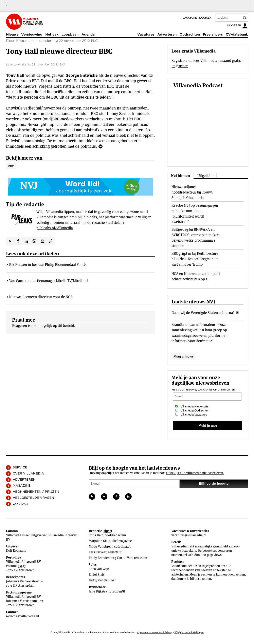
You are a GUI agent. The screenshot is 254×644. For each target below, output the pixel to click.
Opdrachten (190, 34)
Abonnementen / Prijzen (36, 492)
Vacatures (146, 34)
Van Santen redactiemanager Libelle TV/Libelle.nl (48, 281)
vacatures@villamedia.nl (189, 535)
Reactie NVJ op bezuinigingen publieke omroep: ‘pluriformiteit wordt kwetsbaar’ (195, 214)
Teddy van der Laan (103, 580)
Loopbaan (70, 34)
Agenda (88, 34)
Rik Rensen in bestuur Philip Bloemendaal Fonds (48, 265)
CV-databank (237, 34)
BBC (11, 166)
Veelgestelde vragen (33, 498)
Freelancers (213, 34)
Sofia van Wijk (99, 569)
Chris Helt (96, 535)
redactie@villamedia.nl (23, 616)
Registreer (180, 66)
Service (20, 467)
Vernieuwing (32, 34)
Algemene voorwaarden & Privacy (155, 632)
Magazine (22, 486)
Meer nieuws (184, 356)
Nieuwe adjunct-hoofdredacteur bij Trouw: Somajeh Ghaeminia (192, 192)
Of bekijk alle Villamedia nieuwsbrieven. (195, 473)
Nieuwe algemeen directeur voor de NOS (41, 297)
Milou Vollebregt (101, 547)
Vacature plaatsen (197, 18)
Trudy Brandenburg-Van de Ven (111, 558)
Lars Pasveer (98, 552)
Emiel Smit (96, 575)
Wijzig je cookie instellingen (189, 632)
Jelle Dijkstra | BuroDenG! (107, 591)
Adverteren (167, 34)
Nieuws (12, 34)
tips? (107, 531)
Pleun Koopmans (20, 41)
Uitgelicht (205, 176)
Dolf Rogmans (16, 551)
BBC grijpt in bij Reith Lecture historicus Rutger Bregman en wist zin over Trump (195, 259)
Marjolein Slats (99, 541)
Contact (21, 504)
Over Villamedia (28, 474)
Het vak (52, 34)
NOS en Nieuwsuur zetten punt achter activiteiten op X (196, 276)
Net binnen (180, 176)
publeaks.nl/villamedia (55, 228)
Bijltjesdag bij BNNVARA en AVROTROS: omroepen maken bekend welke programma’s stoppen (195, 238)
